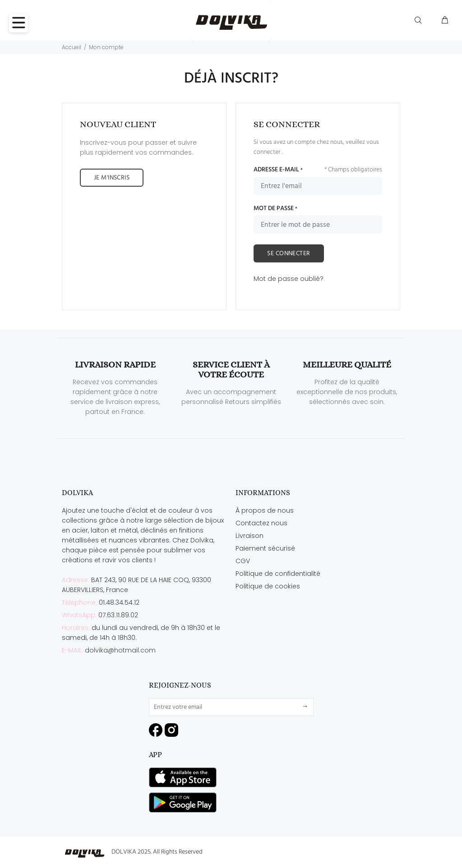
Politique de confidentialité (278, 574)
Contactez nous (261, 523)
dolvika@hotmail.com (120, 650)
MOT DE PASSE (275, 209)
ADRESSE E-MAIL (278, 170)
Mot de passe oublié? (289, 279)
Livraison (249, 536)
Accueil (72, 47)
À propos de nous (265, 510)
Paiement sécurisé (265, 548)
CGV (243, 561)
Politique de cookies (268, 586)
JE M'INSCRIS (112, 178)
